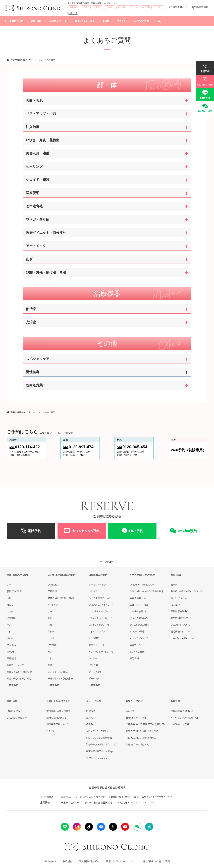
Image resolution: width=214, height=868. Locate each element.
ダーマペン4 (95, 672)
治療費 (174, 585)
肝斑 (50, 618)
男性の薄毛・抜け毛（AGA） (61, 598)
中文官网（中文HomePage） (100, 751)
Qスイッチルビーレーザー (101, 618)
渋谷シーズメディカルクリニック (102, 744)
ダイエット (134, 7)
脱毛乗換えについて (181, 631)
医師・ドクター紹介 (85, 21)
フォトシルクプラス (98, 631)
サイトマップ (50, 861)
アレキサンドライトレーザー (102, 652)
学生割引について (180, 618)
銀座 (85, 7)
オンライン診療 (137, 631)
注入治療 (11, 645)
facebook (101, 827)
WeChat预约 (205, 111)
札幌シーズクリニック (97, 758)
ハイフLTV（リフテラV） (100, 598)
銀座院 (90, 718)
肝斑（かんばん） (15, 591)
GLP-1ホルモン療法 (58, 672)
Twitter (113, 827)
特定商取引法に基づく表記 (156, 861)
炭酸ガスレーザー (98, 645)
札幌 (158, 7)
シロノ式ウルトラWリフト (101, 605)
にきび (10, 611)
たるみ (10, 605)
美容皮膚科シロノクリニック (24, 60)
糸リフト (11, 652)
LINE (65, 827)
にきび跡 (11, 618)
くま (9, 631)
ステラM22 (94, 638)
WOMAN (122, 7)
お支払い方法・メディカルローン (186, 591)
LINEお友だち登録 (180, 724)
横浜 (97, 7)
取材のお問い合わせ (200, 8)
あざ (50, 665)
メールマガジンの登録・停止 (184, 718)
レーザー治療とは (139, 611)
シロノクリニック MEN (97, 731)
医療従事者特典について (183, 611)
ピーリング (94, 678)
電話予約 (205, 71)
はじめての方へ (15, 711)
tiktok (89, 827)
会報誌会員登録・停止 (182, 711)
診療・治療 (36, 21)
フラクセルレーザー (98, 611)
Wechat (137, 827)
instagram (77, 827)
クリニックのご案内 (139, 625)
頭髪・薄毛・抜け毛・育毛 (19, 678)
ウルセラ (93, 591)
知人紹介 (175, 605)
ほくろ (10, 638)
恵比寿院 (91, 711)
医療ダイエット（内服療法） (61, 678)
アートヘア (53, 605)
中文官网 (146, 7)
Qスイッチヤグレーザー (100, 625)
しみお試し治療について (183, 638)
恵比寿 (73, 7)
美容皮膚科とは (138, 598)
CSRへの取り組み (139, 618)
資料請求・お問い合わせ (178, 8)
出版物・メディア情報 (136, 718)
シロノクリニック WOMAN (99, 738)
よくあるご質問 (141, 21)
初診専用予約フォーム (57, 724)
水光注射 (93, 665)
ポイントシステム (179, 598)
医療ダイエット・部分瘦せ (19, 672)
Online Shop (149, 827)
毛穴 (9, 625)
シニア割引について (180, 625)
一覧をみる (12, 685)
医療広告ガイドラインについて (121, 861)
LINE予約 (205, 98)
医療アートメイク (15, 665)
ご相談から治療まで (17, 718)
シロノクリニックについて (142, 585)
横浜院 (90, 724)
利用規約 (68, 861)
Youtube (125, 827)
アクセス (122, 21)
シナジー (93, 658)
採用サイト (73, 12)
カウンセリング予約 (205, 85)
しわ (9, 598)
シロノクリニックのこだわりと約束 (147, 591)
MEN (110, 7)
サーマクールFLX (97, 585)
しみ (9, 585)
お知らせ (130, 711)
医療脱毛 (11, 658)
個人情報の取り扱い (89, 861)
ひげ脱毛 (52, 585)
